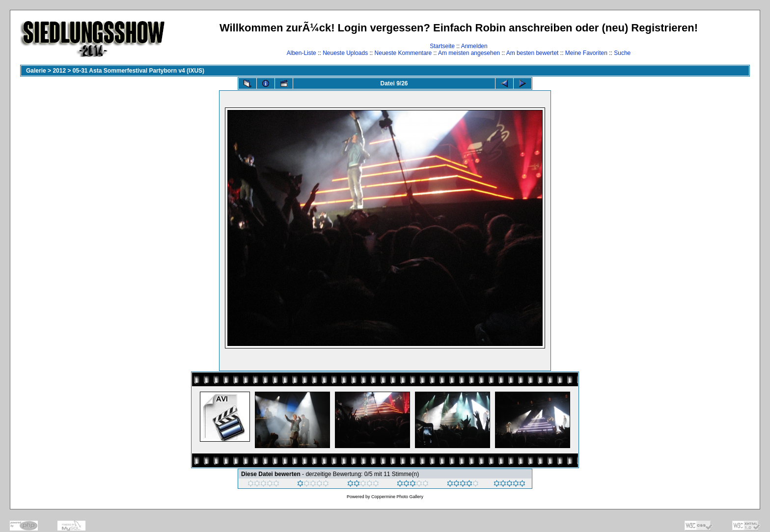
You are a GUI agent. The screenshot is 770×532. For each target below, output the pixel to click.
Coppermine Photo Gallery (397, 497)
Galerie (36, 71)
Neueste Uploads (345, 53)
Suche (622, 53)
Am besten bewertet (533, 53)
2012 (59, 71)
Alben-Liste (302, 53)
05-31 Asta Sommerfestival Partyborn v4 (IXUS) (138, 71)
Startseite (442, 46)
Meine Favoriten (586, 53)
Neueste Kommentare (403, 53)
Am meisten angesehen (469, 53)
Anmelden (474, 46)
